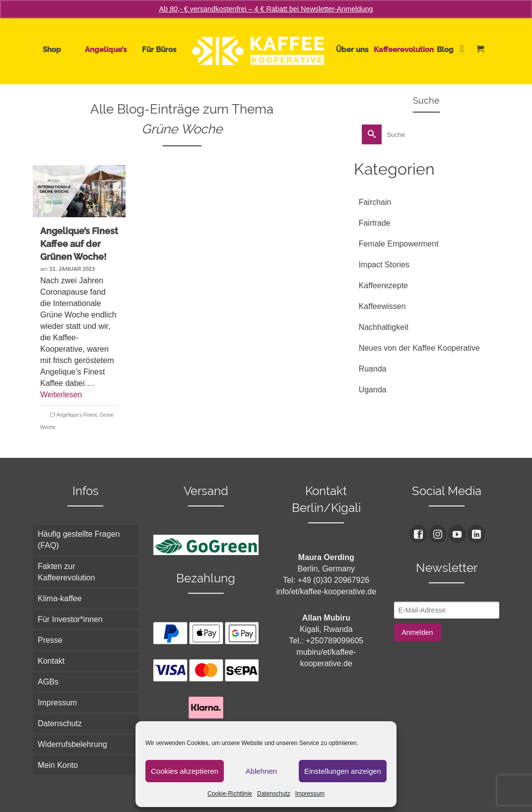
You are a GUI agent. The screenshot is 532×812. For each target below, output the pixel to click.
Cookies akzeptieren (185, 771)
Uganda (373, 390)
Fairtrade (375, 223)
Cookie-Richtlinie (230, 794)
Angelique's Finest (77, 415)
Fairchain (375, 202)
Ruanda (373, 369)
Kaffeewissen (382, 306)
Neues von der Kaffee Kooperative (419, 348)
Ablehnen (261, 771)
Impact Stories (384, 265)
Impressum (310, 794)
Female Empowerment (399, 244)
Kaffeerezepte (383, 285)
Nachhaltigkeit (384, 327)
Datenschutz (274, 794)
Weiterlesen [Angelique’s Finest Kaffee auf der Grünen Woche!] (61, 395)
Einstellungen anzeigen (343, 771)
